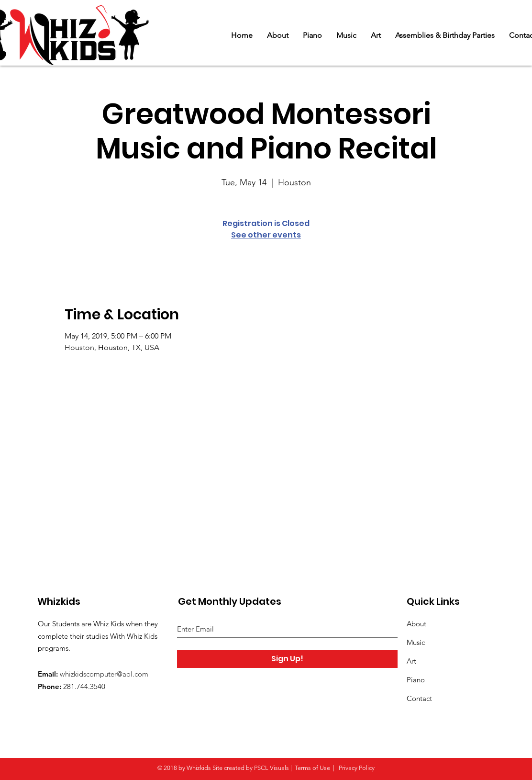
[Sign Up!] (287, 659)
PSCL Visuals (272, 768)
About (416, 624)
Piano (416, 680)
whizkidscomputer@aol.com (104, 674)
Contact (419, 698)
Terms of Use (312, 768)
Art (411, 661)
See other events (266, 235)
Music (416, 642)
